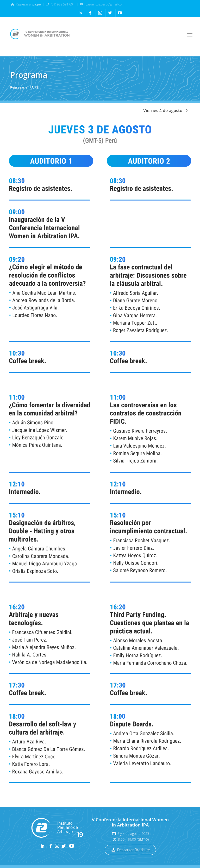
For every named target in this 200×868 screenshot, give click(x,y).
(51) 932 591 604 (60, 4)
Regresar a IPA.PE (24, 87)
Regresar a (25, 4)
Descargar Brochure (130, 850)
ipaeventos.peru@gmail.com (102, 4)
